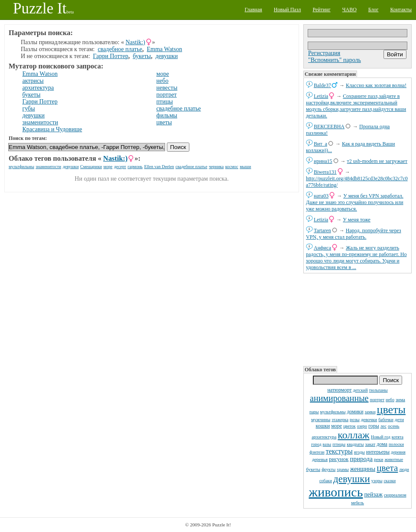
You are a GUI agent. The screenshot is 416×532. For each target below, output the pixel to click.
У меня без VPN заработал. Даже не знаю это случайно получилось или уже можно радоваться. (355, 202)
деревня (398, 452)
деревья (320, 459)
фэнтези (317, 452)
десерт (120, 167)
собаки (326, 481)
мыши (245, 167)
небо (390, 400)
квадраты (355, 444)
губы (29, 109)
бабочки (386, 420)
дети (399, 419)
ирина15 (323, 161)
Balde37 (322, 85)
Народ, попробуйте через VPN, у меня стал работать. (354, 234)
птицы (339, 444)
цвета (387, 468)
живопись (336, 492)
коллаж (353, 435)
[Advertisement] (357, 319)
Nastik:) (135, 42)
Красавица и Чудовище (52, 129)
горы (374, 426)
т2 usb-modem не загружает (377, 161)
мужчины (321, 419)
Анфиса (322, 248)
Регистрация (324, 53)
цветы (391, 410)
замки (370, 412)
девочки (369, 419)
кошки (323, 426)
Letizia (321, 96)
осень (394, 426)
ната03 (321, 196)
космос (232, 167)
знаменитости (40, 122)
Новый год (381, 437)
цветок (349, 426)
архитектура (324, 437)
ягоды (359, 452)
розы (355, 419)
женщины (363, 469)
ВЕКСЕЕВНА (329, 127)
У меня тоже (357, 220)
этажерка (340, 420)
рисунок (339, 459)
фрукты (328, 469)
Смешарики (91, 167)
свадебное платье (120, 49)
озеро (362, 426)
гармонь (135, 167)
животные (394, 459)
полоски (396, 444)
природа (361, 459)
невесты (167, 88)
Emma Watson (164, 49)
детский (361, 390)
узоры (377, 481)
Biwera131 (325, 172)
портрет (377, 400)
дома (382, 444)
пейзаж (373, 495)
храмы (343, 469)
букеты (313, 469)
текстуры (339, 451)
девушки (352, 479)
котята (398, 437)
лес (383, 426)
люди (404, 469)
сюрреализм (395, 495)
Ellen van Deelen (159, 167)
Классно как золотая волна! (376, 85)
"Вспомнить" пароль (335, 60)
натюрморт (339, 390)
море (336, 426)
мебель (357, 503)
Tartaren (322, 230)
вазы (327, 444)
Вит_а (320, 144)
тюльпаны (379, 390)
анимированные (339, 398)
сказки (390, 481)
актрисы (33, 81)
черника (216, 167)
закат (370, 444)
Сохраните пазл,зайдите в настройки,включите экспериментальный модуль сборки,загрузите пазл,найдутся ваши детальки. (356, 106)
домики (355, 412)
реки (379, 459)
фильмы (167, 115)
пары (314, 412)
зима (400, 399)
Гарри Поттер (111, 56)
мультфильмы (333, 412)
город (316, 444)
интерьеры (378, 452)
